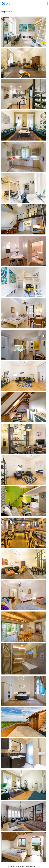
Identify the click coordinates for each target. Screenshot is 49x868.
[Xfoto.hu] (7, 4)
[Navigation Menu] (45, 4)
